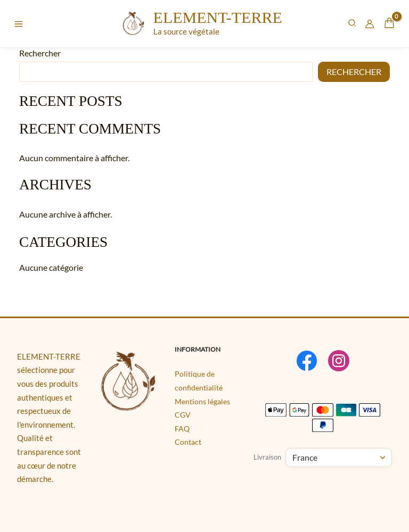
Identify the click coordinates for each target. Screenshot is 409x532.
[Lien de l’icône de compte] (370, 24)
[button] (353, 24)
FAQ (182, 429)
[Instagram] (339, 361)
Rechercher (40, 53)
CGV (183, 415)
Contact (188, 442)
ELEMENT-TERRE (217, 17)
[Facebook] (307, 361)
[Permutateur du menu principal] (19, 24)
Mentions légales (202, 401)
